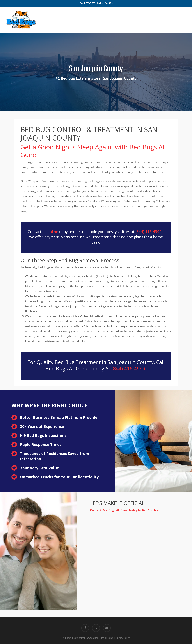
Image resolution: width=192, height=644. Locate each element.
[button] (184, 20)
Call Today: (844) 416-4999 (96, 3)
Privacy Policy (123, 638)
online (53, 232)
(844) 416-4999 (149, 232)
